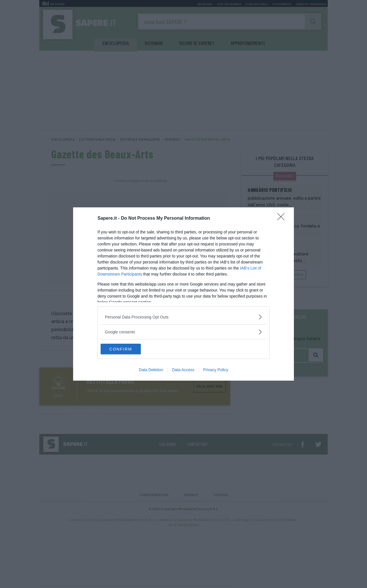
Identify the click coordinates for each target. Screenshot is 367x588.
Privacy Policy (216, 370)
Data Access (183, 370)
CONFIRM (128, 349)
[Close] (283, 218)
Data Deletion (151, 370)
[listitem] (183, 317)
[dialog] (183, 294)
